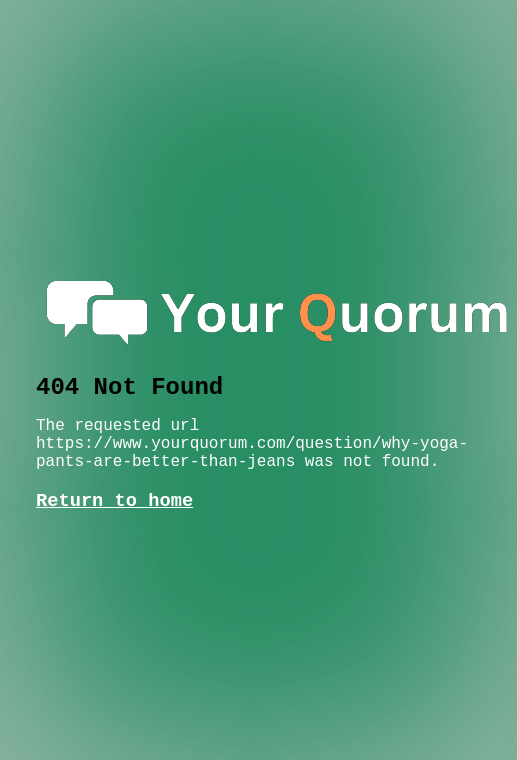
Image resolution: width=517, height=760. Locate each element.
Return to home (114, 501)
